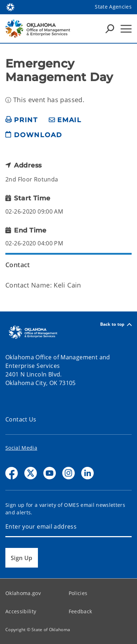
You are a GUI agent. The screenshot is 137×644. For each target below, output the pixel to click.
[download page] (34, 138)
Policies (78, 593)
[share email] (65, 120)
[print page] (22, 120)
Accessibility (21, 611)
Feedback (80, 611)
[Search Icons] (110, 29)
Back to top (116, 325)
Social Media (21, 448)
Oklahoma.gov (23, 593)
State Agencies (113, 7)
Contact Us (21, 419)
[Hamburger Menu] (126, 29)
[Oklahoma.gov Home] (10, 7)
